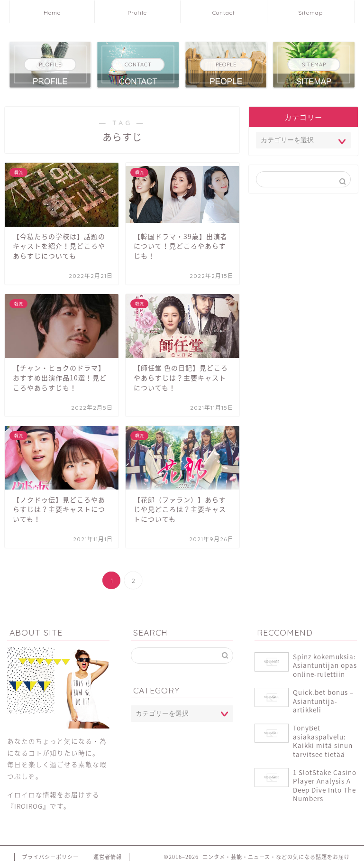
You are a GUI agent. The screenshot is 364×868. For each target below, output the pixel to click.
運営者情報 (108, 857)
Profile (137, 13)
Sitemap (310, 13)
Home (52, 13)
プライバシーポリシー (50, 857)
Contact (224, 13)
